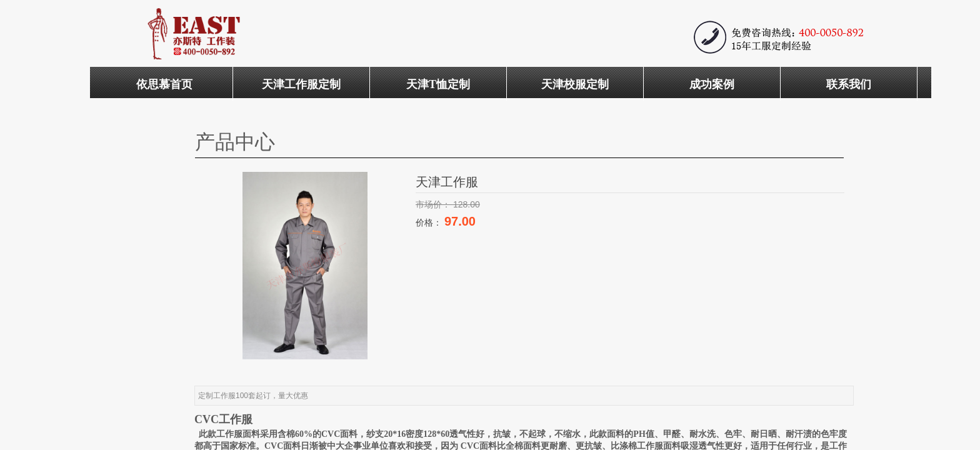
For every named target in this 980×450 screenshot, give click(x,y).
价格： (430, 222)
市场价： (434, 204)
